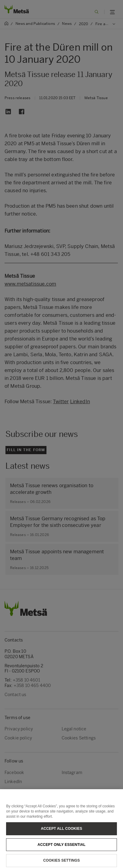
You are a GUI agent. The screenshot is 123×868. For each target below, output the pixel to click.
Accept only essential (62, 847)
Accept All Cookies (61, 831)
